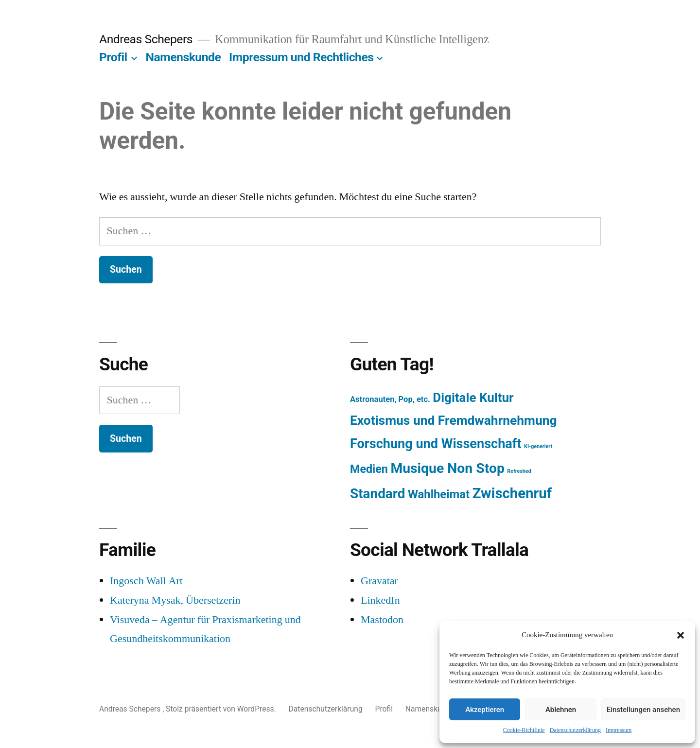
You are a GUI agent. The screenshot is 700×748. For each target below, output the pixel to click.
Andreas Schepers (147, 39)
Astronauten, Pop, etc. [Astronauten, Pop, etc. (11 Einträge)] (390, 399)
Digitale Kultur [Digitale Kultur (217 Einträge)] (473, 398)
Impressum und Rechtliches (301, 57)
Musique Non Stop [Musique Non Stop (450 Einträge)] (447, 468)
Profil (113, 57)
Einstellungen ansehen (643, 710)
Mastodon (382, 620)
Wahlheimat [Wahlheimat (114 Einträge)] (439, 494)
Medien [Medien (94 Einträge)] (369, 469)
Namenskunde (184, 57)
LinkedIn (380, 600)
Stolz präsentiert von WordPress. (222, 709)
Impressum (619, 730)
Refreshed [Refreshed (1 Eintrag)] (519, 471)
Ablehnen (561, 710)
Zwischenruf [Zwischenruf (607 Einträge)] (512, 493)
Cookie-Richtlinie (524, 730)
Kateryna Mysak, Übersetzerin (175, 600)
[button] (681, 635)
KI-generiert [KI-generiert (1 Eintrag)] (538, 446)
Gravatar (379, 581)
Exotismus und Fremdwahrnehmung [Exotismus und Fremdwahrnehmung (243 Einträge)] (454, 420)
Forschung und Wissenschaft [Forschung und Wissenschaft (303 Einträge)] (436, 444)
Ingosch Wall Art (146, 581)
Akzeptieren (485, 710)
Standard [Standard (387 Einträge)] (377, 494)
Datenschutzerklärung (575, 730)
